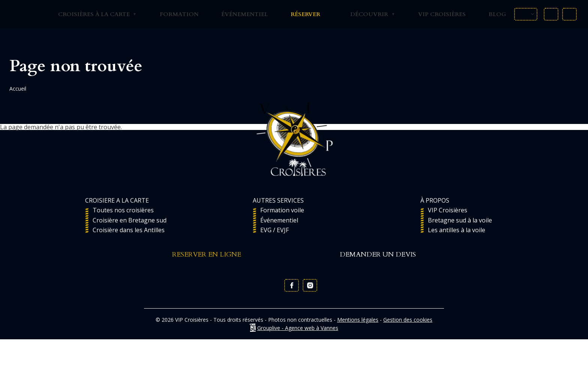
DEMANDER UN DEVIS (378, 255)
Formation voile (282, 210)
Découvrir (368, 14)
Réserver (305, 14)
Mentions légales (358, 320)
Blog (497, 14)
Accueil (18, 89)
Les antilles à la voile (457, 230)
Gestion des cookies (408, 320)
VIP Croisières (442, 14)
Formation (179, 14)
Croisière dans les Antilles (129, 230)
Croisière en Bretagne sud (130, 220)
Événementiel (244, 14)
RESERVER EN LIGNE (207, 255)
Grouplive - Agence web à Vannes (298, 328)
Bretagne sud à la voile (460, 220)
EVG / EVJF (274, 230)
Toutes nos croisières (123, 210)
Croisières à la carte (93, 14)
